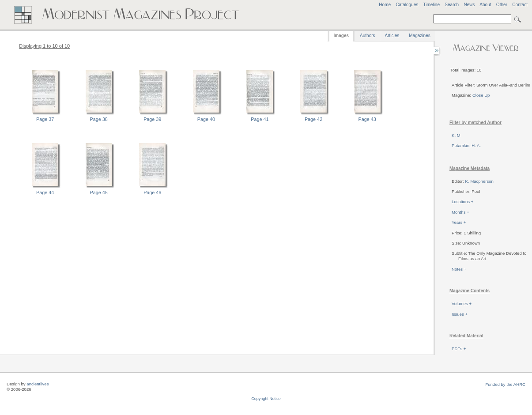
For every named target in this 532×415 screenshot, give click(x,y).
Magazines (419, 36)
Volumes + (462, 304)
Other (502, 5)
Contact (520, 5)
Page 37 (45, 119)
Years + (459, 222)
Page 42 (313, 119)
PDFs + (459, 349)
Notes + (459, 269)
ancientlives (38, 384)
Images (341, 36)
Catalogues (407, 5)
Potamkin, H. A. (466, 145)
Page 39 (152, 119)
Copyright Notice (266, 399)
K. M (456, 135)
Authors (367, 36)
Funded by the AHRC (505, 384)
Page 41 (260, 119)
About (485, 5)
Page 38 (99, 119)
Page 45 (99, 192)
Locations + (462, 202)
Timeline (431, 5)
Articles (392, 36)
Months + (460, 212)
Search (452, 5)
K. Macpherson (479, 181)
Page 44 (45, 192)
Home (385, 5)
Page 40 (206, 119)
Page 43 (367, 119)
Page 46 (152, 192)
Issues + (460, 314)
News (469, 5)
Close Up (481, 95)
